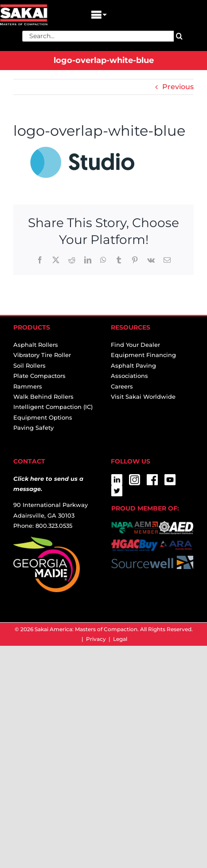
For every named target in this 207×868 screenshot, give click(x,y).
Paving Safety (33, 428)
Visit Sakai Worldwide (143, 397)
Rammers (28, 386)
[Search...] (98, 36)
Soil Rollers (29, 365)
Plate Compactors (39, 376)
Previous (178, 87)
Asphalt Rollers (36, 345)
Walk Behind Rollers (43, 397)
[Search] (179, 36)
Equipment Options (43, 417)
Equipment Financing (143, 355)
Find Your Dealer (135, 345)
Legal (120, 639)
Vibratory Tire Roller (42, 355)
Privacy (96, 639)
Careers (122, 386)
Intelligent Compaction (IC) (53, 407)
